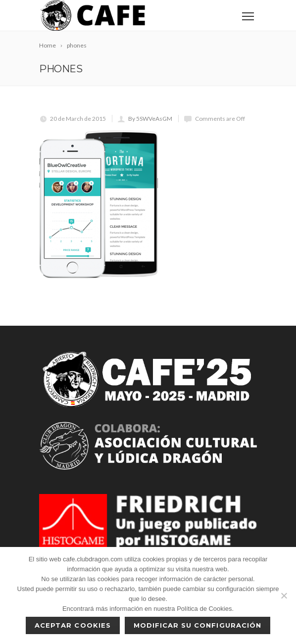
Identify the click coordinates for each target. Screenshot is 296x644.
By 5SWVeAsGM (150, 119)
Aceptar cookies (73, 625)
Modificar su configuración (197, 625)
